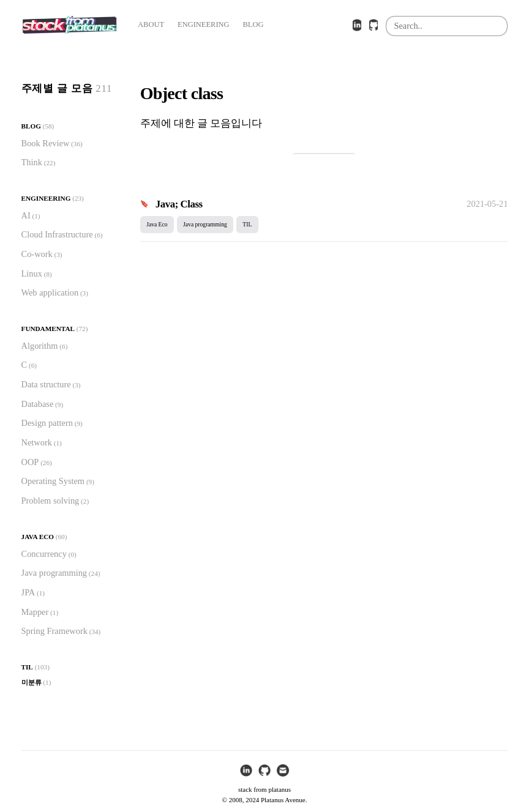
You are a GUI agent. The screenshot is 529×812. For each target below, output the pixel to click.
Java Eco (38, 537)
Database (38, 404)
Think (32, 162)
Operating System (53, 481)
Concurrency (44, 554)
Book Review (46, 143)
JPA (28, 592)
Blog (31, 126)
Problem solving (51, 501)
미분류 (32, 682)
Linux (32, 274)
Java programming (54, 573)
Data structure (46, 384)
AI (26, 215)
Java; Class (179, 204)
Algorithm (40, 346)
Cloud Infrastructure (57, 234)
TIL (27, 667)
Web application (50, 292)
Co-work (37, 254)
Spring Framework (54, 631)
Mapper (35, 612)
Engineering (46, 198)
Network (37, 442)
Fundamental (48, 329)
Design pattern (47, 423)
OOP (30, 462)
